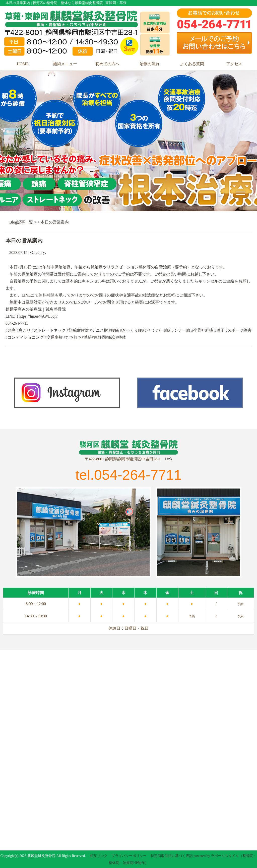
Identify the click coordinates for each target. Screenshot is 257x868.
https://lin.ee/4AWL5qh (38, 316)
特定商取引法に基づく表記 (172, 856)
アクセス (234, 64)
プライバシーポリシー (129, 856)
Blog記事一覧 (21, 222)
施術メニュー (65, 64)
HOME (23, 64)
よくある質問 (192, 64)
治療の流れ (150, 64)
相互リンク (99, 856)
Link (168, 459)
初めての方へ (107, 64)
